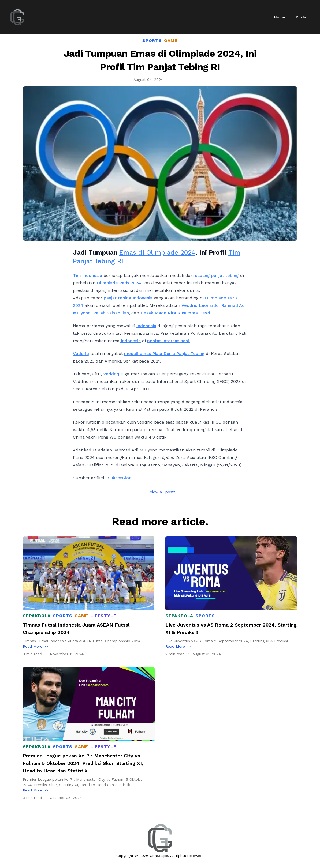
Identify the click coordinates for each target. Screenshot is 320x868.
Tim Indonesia (88, 275)
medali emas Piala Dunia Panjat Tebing (164, 354)
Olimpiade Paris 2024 (119, 283)
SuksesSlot (119, 478)
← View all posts (160, 492)
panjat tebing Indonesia (128, 298)
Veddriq (81, 354)
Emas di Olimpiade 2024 (157, 252)
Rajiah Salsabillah (111, 313)
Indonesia (146, 326)
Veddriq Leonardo (200, 305)
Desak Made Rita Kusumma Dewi (175, 313)
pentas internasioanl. (169, 341)
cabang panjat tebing (217, 275)
